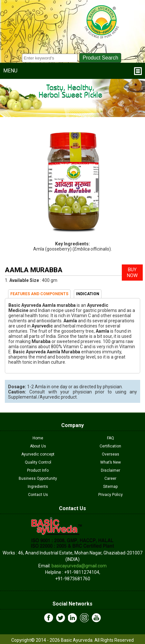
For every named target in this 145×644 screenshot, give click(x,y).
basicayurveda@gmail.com (79, 566)
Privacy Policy (111, 495)
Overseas (111, 454)
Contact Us (38, 495)
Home (38, 438)
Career (110, 478)
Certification (110, 446)
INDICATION (88, 294)
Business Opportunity (38, 478)
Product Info (38, 470)
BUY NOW (132, 273)
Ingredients (38, 487)
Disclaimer (111, 470)
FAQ (111, 438)
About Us (38, 446)
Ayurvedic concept (38, 454)
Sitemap (110, 487)
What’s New (111, 462)
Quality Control (38, 462)
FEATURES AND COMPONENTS (39, 294)
